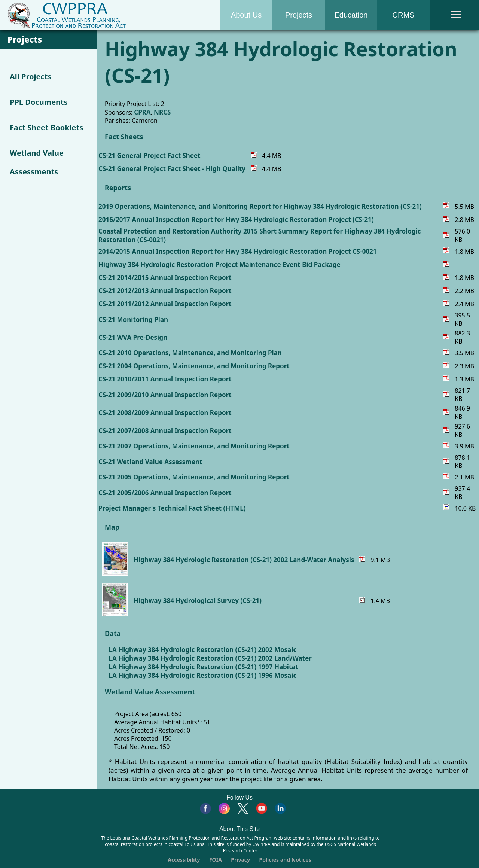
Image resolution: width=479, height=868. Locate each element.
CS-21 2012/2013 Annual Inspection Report (165, 291)
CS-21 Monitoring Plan (133, 319)
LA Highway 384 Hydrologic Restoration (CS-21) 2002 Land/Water (210, 658)
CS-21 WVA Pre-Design (133, 337)
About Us (246, 15)
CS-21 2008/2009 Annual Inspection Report (165, 413)
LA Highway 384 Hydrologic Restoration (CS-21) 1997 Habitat (204, 667)
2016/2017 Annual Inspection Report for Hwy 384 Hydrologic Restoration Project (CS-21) (236, 220)
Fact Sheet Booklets (46, 127)
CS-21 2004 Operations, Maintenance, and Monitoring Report (194, 366)
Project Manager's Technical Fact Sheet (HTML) (172, 508)
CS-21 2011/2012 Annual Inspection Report (165, 304)
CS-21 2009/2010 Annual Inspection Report (165, 395)
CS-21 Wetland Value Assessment (150, 462)
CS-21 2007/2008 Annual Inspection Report (165, 431)
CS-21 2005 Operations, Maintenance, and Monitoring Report (194, 477)
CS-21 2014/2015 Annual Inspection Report (165, 278)
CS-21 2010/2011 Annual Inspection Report (165, 379)
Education (351, 15)
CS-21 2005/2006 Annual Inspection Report (165, 493)
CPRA (142, 112)
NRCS (162, 112)
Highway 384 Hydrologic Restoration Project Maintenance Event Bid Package (219, 264)
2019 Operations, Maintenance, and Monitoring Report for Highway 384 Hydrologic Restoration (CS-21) (260, 206)
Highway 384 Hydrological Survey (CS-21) (198, 601)
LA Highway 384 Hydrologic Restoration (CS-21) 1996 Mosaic (203, 675)
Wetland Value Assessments (37, 162)
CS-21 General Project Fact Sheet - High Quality (172, 169)
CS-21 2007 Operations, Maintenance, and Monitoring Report (194, 446)
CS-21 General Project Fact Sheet (150, 156)
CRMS (404, 15)
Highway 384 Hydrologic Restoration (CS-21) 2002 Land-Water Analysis (244, 560)
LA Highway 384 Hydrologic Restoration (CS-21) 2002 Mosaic (203, 650)
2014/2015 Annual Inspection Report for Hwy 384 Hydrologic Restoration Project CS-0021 (238, 251)
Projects (299, 15)
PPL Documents (39, 102)
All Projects (30, 77)
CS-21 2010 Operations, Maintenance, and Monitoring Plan (190, 353)
